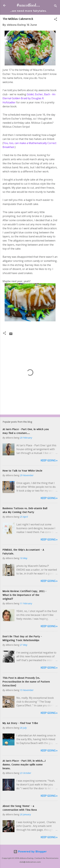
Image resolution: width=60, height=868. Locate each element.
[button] (56, 20)
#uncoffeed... (28, 5)
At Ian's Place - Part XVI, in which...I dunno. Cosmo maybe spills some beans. (24, 764)
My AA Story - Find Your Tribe (20, 723)
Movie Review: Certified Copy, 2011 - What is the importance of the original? (25, 595)
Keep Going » (49, 460)
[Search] (56, 6)
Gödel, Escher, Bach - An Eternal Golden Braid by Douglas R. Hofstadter (29, 98)
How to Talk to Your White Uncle (22, 471)
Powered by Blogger (30, 852)
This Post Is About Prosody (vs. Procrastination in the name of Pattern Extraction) (26, 682)
